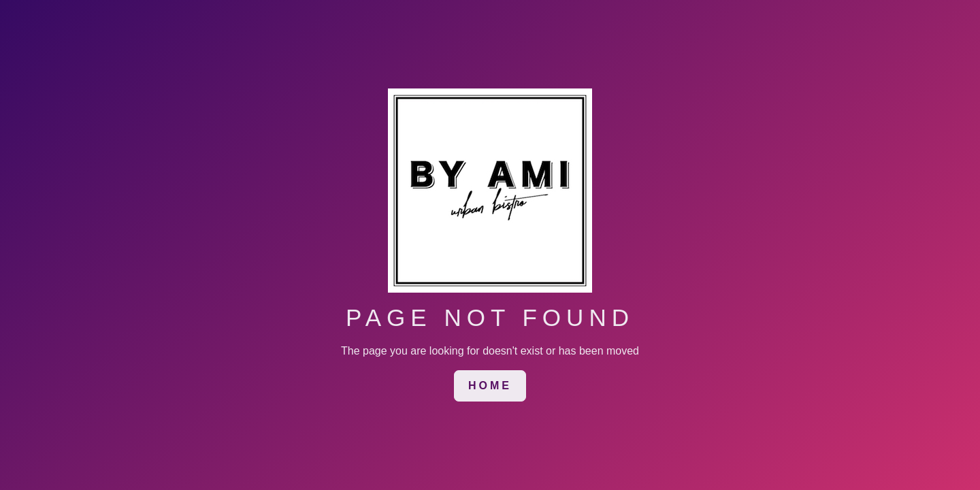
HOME (490, 386)
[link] (490, 386)
